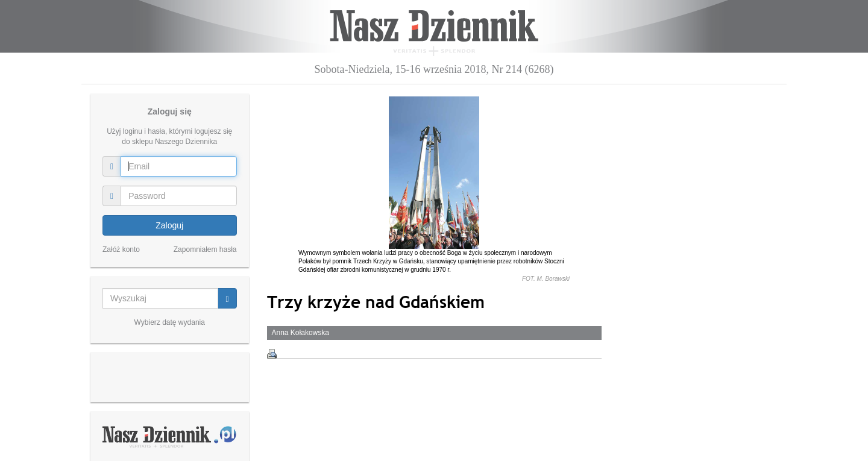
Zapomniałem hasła (205, 249)
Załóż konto (121, 249)
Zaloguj (169, 225)
